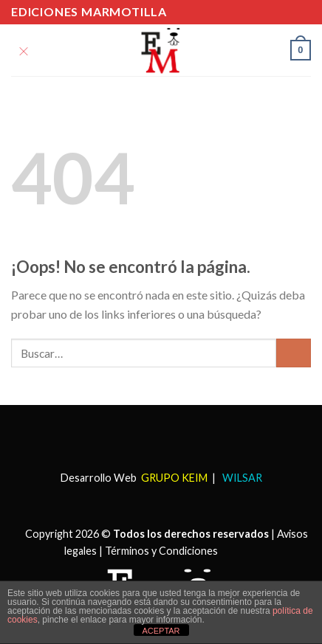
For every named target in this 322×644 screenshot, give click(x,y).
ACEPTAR (161, 631)
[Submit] (294, 353)
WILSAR (241, 478)
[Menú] (24, 50)
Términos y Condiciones (161, 551)
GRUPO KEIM (174, 478)
